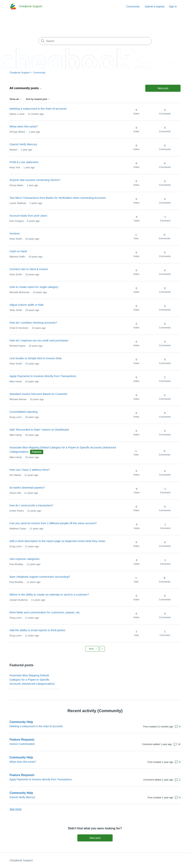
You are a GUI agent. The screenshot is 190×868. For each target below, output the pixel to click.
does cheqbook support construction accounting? (40, 577)
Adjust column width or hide (26, 305)
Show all (15, 99)
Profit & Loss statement (24, 162)
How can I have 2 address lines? (30, 470)
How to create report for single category (34, 287)
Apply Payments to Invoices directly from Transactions (43, 376)
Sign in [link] (173, 7)
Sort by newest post (38, 99)
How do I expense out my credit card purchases (39, 340)
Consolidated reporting (23, 412)
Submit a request (155, 7)
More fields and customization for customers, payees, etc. (45, 612)
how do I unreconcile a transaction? (31, 505)
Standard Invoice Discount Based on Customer (38, 394)
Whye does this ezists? (24, 126)
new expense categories (24, 559)
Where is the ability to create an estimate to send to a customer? (49, 594)
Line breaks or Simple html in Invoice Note (36, 358)
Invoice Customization (22, 744)
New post (163, 88)
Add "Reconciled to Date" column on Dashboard (39, 430)
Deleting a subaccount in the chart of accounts (38, 109)
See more (15, 809)
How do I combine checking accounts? (33, 323)
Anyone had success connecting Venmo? (35, 180)
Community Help (21, 722)
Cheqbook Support (19, 73)
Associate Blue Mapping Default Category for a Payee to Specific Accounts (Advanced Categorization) (32, 679)
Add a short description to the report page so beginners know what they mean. (58, 541)
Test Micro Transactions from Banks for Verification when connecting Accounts (58, 198)
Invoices (15, 233)
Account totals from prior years (28, 216)
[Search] (95, 41)
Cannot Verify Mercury (23, 144)
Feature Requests (22, 740)
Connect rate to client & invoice (29, 269)
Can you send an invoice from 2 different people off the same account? (53, 523)
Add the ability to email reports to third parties (37, 630)
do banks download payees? (27, 487)
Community (133, 7)
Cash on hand (18, 251)
